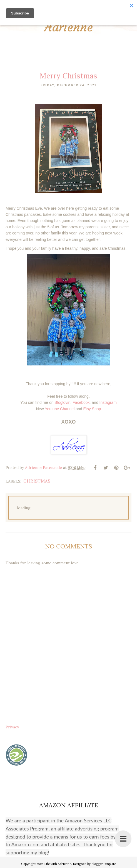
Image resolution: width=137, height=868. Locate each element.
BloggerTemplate (104, 864)
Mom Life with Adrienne (54, 864)
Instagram (108, 402)
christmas (37, 481)
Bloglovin (62, 402)
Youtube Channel (60, 409)
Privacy (12, 727)
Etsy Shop (92, 409)
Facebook (81, 402)
